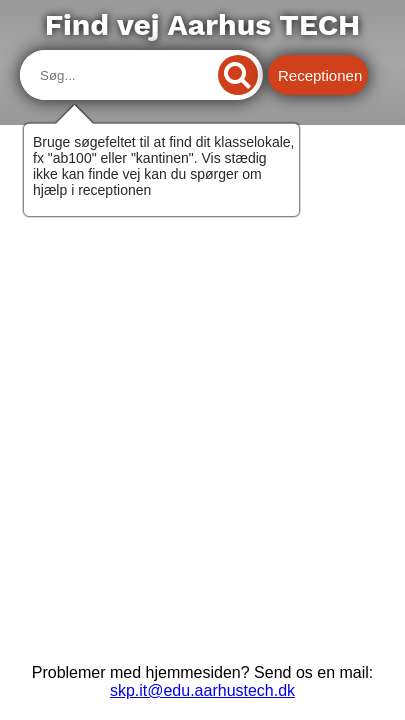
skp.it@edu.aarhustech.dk (202, 690)
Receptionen (320, 75)
